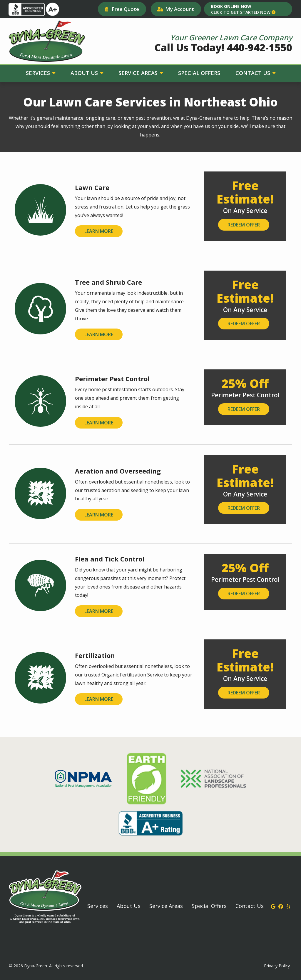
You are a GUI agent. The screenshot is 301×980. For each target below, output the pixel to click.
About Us (85, 73)
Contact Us (254, 73)
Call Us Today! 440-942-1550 (223, 47)
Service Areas (139, 73)
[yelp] (288, 906)
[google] (273, 906)
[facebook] (281, 906)
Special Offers (199, 73)
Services (39, 73)
